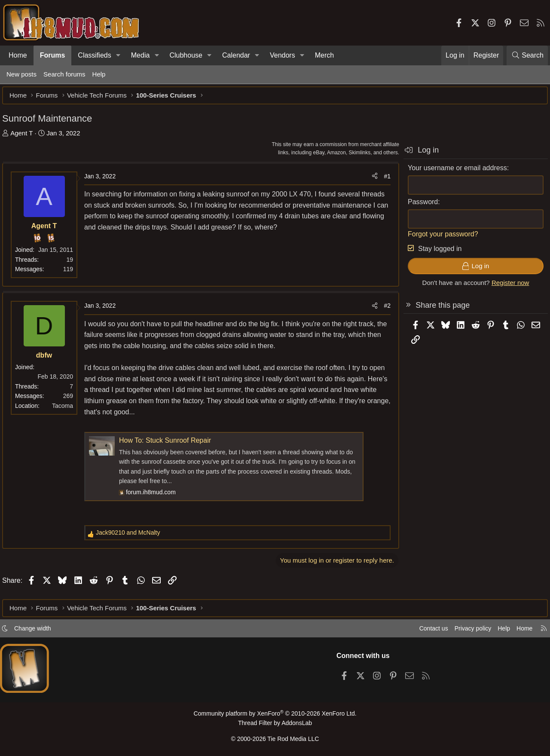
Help (99, 74)
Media (141, 55)
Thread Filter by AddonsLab (275, 724)
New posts (21, 74)
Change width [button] (37, 631)
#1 (383, 181)
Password (419, 206)
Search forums (64, 74)
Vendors (283, 55)
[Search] (527, 55)
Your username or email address (453, 172)
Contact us (425, 631)
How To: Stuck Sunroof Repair (169, 445)
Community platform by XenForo (275, 716)
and (132, 537)
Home (18, 55)
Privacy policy (467, 631)
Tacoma (67, 410)
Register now (506, 287)
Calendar (236, 55)
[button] (118, 55)
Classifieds (94, 55)
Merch (324, 55)
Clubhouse (186, 55)
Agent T (26, 137)
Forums (53, 55)
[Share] (370, 181)
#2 (383, 310)
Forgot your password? (439, 238)
